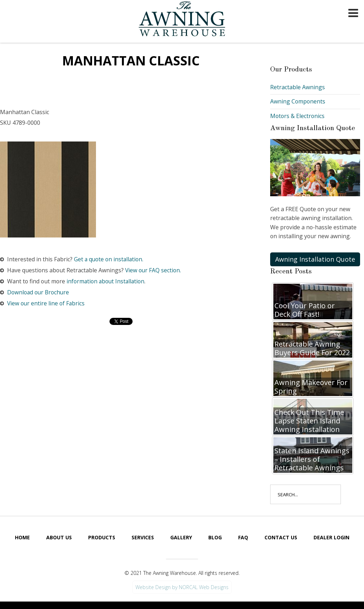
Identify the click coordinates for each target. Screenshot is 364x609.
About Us (59, 538)
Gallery (181, 538)
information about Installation (108, 282)
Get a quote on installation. (110, 259)
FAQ (243, 538)
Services (143, 538)
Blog (215, 538)
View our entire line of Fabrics (47, 304)
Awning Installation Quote (315, 260)
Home (22, 538)
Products (102, 538)
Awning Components (298, 101)
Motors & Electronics (298, 116)
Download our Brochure (39, 293)
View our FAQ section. (154, 271)
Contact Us (281, 538)
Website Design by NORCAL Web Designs (182, 587)
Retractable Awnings (298, 87)
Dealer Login (331, 538)
